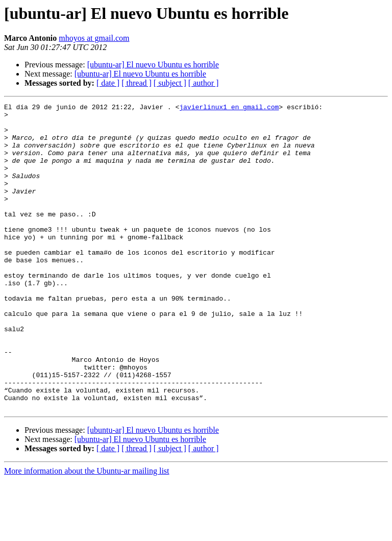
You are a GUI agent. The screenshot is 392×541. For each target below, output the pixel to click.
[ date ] (108, 83)
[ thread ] (137, 83)
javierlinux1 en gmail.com (229, 108)
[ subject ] (170, 83)
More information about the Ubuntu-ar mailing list (87, 532)
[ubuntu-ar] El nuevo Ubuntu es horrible (153, 65)
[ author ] (204, 83)
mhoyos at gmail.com (94, 38)
